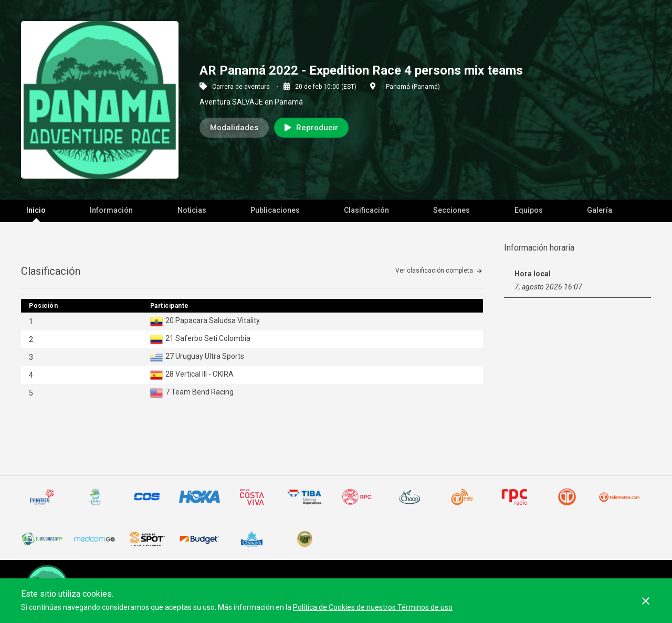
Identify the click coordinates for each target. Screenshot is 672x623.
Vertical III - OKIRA (204, 374)
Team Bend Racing (202, 392)
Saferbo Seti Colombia (213, 338)
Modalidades (234, 128)
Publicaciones (275, 210)
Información (111, 210)
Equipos (529, 210)
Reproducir (311, 128)
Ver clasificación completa (434, 271)
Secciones (451, 210)
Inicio (36, 210)
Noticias (192, 210)
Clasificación (366, 210)
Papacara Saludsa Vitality (218, 320)
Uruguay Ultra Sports (210, 356)
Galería (600, 210)
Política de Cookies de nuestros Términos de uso (373, 607)
